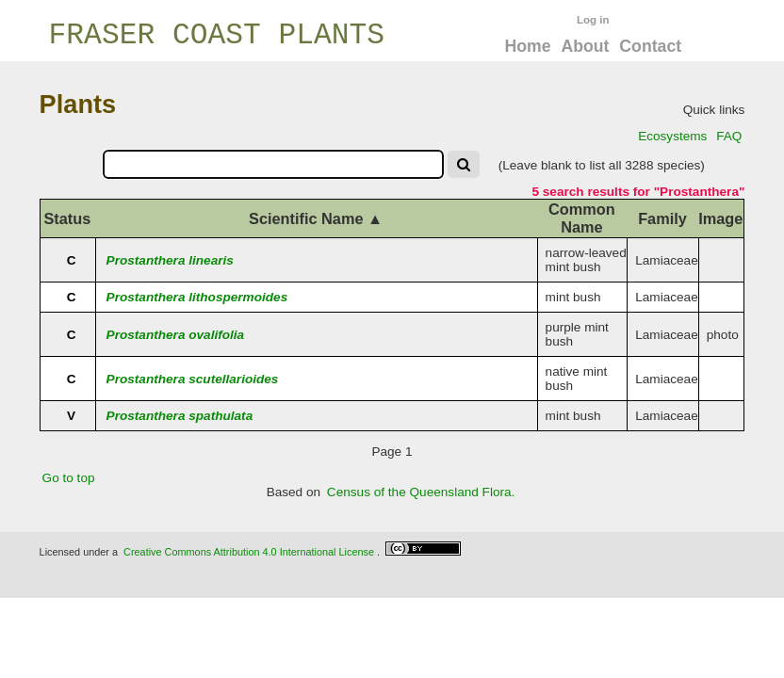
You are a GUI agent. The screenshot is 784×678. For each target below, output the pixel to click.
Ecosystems (672, 136)
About (585, 46)
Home (527, 46)
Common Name (582, 218)
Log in (593, 20)
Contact (650, 46)
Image (720, 218)
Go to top (69, 478)
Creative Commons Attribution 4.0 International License (249, 552)
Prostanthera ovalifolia (176, 335)
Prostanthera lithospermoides (197, 297)
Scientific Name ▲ (316, 218)
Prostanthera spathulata (180, 416)
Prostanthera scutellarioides (193, 379)
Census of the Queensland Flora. (421, 492)
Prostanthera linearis (170, 260)
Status (67, 218)
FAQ (729, 136)
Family (662, 218)
